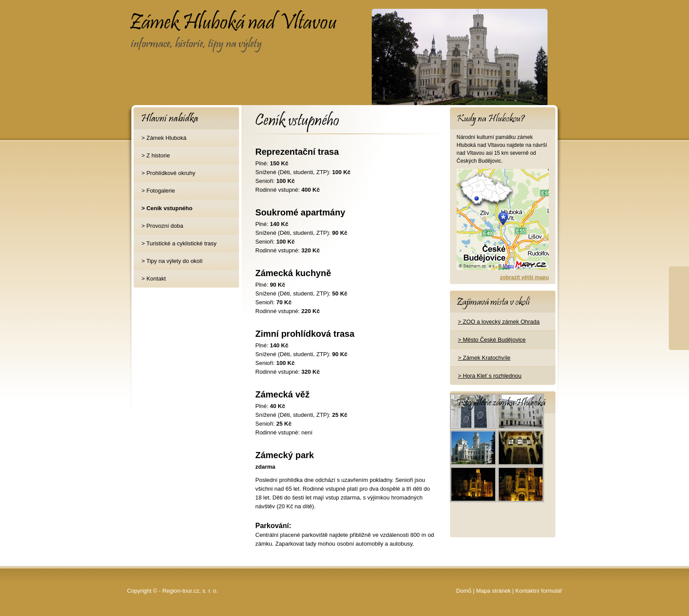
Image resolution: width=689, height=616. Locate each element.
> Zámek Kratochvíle (484, 358)
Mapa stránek (493, 591)
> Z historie (156, 155)
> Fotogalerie (158, 191)
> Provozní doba (162, 226)
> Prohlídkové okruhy (168, 173)
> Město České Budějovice (492, 340)
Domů (464, 591)
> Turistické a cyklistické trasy (179, 243)
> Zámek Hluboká (164, 138)
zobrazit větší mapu (524, 277)
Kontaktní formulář (539, 591)
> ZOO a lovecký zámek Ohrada (499, 322)
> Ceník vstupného (167, 208)
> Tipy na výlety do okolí (172, 261)
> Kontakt (154, 279)
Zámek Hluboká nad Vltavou (199, 16)
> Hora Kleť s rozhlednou (490, 376)
